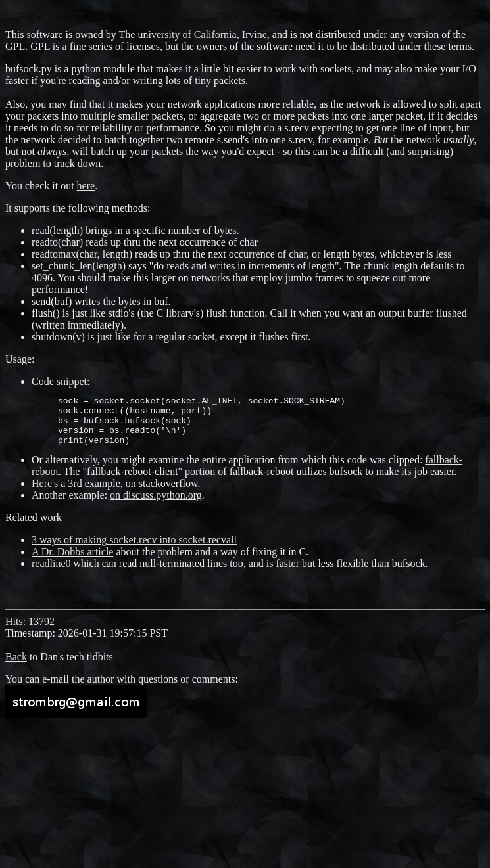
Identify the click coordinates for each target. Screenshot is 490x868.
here (86, 186)
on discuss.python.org (156, 505)
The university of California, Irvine (193, 34)
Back (16, 667)
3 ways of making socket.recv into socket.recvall (134, 550)
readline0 (51, 573)
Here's (45, 493)
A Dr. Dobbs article (72, 561)
